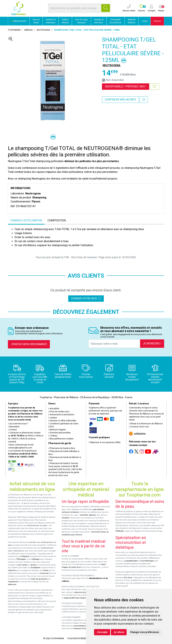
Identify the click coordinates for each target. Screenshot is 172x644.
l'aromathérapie (147, 561)
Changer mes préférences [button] (145, 632)
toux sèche (23, 565)
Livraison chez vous (139, 427)
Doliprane (25, 556)
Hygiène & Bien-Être (99, 21)
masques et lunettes (82, 629)
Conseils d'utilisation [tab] (26, 220)
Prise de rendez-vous (59, 412)
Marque (29, 30)
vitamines (12, 584)
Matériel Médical (132, 21)
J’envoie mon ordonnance (29, 344)
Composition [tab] (57, 220)
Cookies (53, 436)
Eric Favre (128, 578)
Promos (157, 21)
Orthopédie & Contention (115, 21)
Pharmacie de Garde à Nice (62, 448)
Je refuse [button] (119, 632)
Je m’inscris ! (152, 344)
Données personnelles (60, 433)
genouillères (99, 509)
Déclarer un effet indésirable (62, 421)
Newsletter (14, 427)
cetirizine (12, 570)
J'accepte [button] (102, 632)
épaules (92, 515)
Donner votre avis (86, 298)
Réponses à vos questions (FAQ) (105, 442)
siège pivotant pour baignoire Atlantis (80, 598)
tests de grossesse (39, 579)
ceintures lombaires (70, 512)
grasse (34, 565)
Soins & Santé (36, 21)
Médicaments (19, 21)
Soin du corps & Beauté (81, 21)
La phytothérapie (131, 561)
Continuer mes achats (120, 100)
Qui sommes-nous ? (18, 424)
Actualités (54, 409)
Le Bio (145, 21)
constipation (35, 568)
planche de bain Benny (85, 592)
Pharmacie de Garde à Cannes (63, 463)
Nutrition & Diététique (51, 21)
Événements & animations (61, 415)
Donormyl (44, 573)
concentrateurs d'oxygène (85, 626)
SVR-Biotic (120, 531)
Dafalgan (36, 559)
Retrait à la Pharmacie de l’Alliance (146, 424)
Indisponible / (126, 86)
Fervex (46, 570)
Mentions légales (57, 430)
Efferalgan (21, 559)
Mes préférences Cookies (61, 439)
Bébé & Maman (65, 21)
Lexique (53, 418)
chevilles (65, 518)
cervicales (84, 515)
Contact (12, 430)
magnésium (13, 582)
